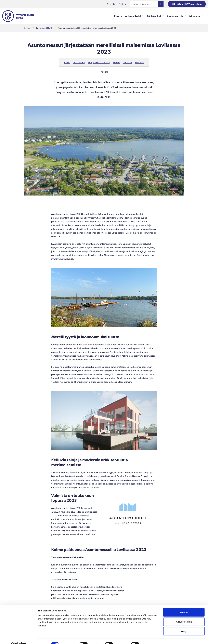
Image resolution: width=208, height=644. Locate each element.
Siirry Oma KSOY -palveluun (187, 4)
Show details (152, 638)
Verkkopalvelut (135, 16)
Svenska (111, 4)
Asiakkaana (79, 62)
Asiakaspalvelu (177, 16)
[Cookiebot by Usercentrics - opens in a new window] (19, 638)
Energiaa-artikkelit (44, 28)
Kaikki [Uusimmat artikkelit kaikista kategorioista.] (67, 62)
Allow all (184, 606)
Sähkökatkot (156, 16)
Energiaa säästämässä (99, 62)
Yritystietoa (197, 16)
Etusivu (118, 16)
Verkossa (140, 62)
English (122, 4)
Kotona (116, 62)
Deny (184, 625)
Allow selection (184, 616)
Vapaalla (128, 62)
